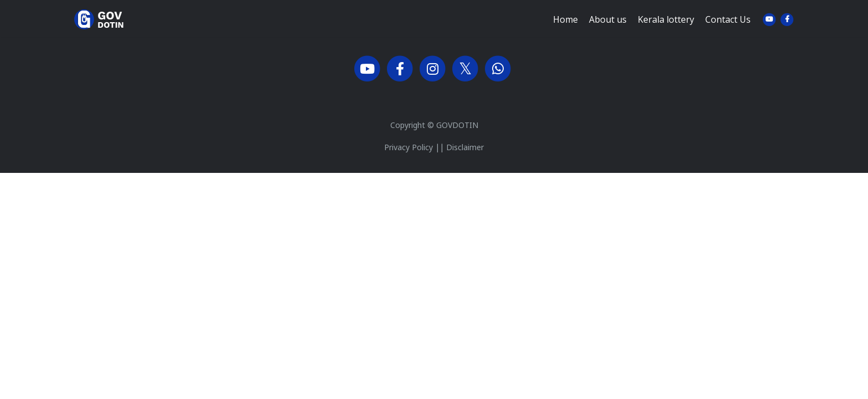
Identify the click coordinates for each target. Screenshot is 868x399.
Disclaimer (465, 148)
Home (565, 28)
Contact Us (728, 28)
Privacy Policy (409, 148)
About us (608, 28)
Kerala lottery (666, 28)
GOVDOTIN (457, 126)
